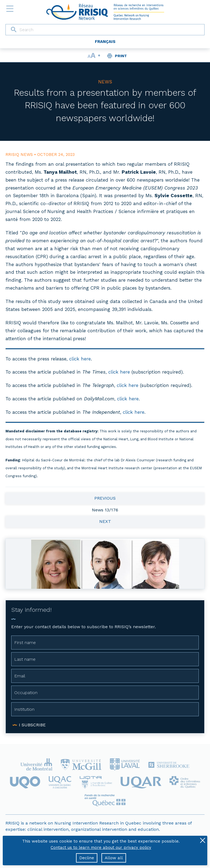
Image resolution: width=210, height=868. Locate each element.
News (105, 82)
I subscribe (32, 725)
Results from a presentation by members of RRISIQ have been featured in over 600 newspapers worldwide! (105, 105)
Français (105, 42)
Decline (87, 858)
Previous (105, 498)
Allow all (114, 858)
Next (105, 521)
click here (80, 359)
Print (121, 56)
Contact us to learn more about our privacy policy (101, 847)
